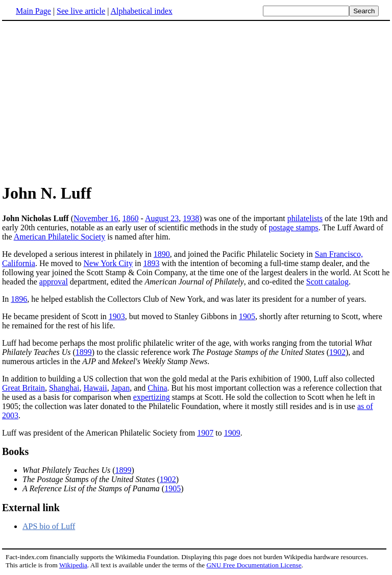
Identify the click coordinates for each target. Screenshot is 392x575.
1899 (84, 352)
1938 (191, 218)
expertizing (152, 397)
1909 (232, 433)
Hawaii (95, 388)
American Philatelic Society (60, 237)
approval (54, 282)
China (157, 388)
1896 (19, 299)
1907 (205, 433)
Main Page (33, 11)
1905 (247, 316)
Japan (120, 388)
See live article (81, 11)
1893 (151, 263)
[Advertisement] (88, 102)
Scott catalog (327, 282)
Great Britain (23, 388)
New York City (108, 263)
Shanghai (64, 388)
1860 (131, 218)
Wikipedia (73, 565)
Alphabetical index (141, 11)
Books (15, 451)
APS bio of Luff (49, 526)
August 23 (162, 218)
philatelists (305, 218)
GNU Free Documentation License (254, 565)
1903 (117, 316)
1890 (162, 254)
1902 (337, 352)
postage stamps (294, 227)
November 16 (96, 218)
